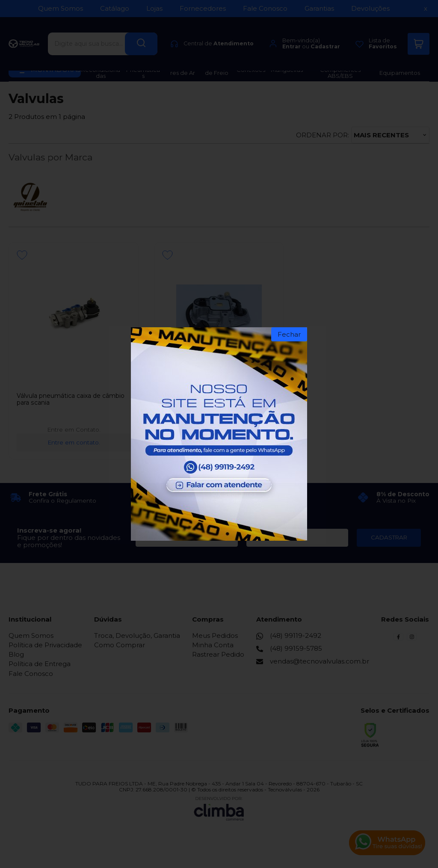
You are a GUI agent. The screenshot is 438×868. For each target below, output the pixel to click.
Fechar (289, 334)
